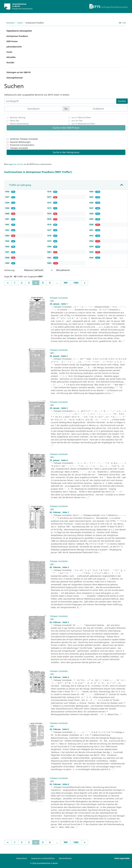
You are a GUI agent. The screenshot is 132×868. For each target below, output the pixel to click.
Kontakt (10, 62)
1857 (7, 197)
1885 (92, 197)
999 (66, 283)
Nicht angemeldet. (122, 858)
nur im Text (77, 121)
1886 (92, 203)
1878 (49, 236)
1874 (49, 214)
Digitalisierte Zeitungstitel (19, 31)
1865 (7, 241)
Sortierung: (10, 270)
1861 (7, 219)
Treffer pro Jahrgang (20, 185)
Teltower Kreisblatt (19, 148)
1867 (7, 252)
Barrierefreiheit (65, 858)
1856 (7, 192)
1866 (7, 246)
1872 (49, 203)
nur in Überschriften (81, 117)
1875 (49, 219)
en (124, 23)
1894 (92, 246)
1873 (49, 208)
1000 (76, 283)
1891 (92, 230)
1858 (7, 203)
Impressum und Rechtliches (43, 858)
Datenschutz (22, 858)
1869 (7, 263)
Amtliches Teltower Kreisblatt (24, 139)
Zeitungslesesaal (14, 78)
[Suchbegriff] (60, 101)
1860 (7, 214)
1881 (49, 252)
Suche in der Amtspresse (66, 152)
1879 (49, 241)
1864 (7, 236)
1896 (92, 258)
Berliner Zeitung (18, 117)
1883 (49, 263)
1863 (7, 230)
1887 (92, 208)
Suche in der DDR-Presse (66, 128)
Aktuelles (11, 57)
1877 (49, 230)
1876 (49, 224)
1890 (92, 224)
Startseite (10, 23)
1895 (92, 252)
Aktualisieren (63, 270)
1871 (49, 197)
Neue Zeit (15, 121)
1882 (49, 258)
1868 (7, 258)
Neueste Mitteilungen (20, 142)
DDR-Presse (12, 41)
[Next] (85, 283)
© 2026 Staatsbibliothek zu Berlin (44, 863)
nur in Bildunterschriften (83, 124)
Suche (20, 23)
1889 (92, 219)
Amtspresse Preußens (17, 36)
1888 (92, 214)
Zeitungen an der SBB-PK (18, 72)
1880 (49, 246)
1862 (7, 224)
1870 (49, 192)
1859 (7, 208)
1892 (92, 236)
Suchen (122, 101)
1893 (92, 241)
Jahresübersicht (14, 47)
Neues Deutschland (19, 124)
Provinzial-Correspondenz (22, 145)
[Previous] (8, 283)
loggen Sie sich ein (16, 164)
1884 (92, 192)
